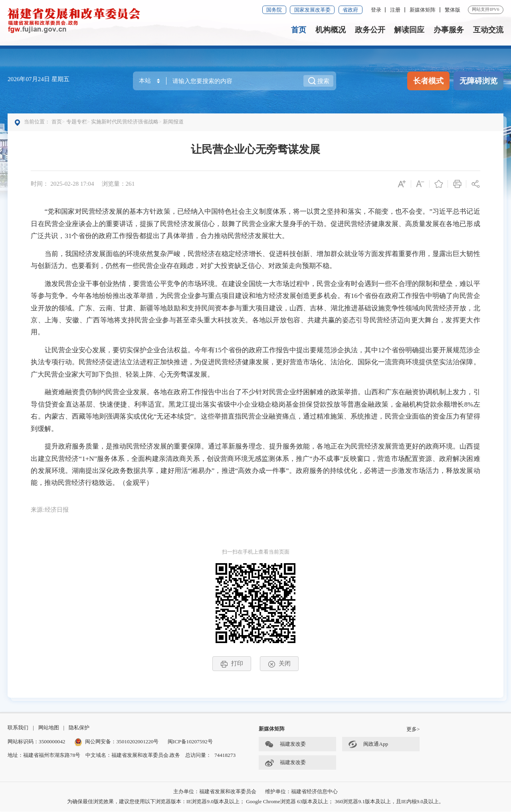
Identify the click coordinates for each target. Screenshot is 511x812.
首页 (299, 30)
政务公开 (370, 30)
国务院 (274, 10)
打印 (232, 664)
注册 (395, 10)
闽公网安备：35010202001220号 (117, 742)
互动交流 (488, 30)
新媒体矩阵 (423, 10)
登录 (376, 10)
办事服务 (449, 30)
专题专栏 (77, 122)
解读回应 (409, 30)
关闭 (279, 664)
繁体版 (453, 10)
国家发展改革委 (312, 10)
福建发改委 (285, 746)
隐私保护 (79, 729)
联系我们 (18, 729)
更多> (413, 730)
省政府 (350, 10)
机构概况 (331, 30)
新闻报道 (174, 122)
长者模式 (428, 81)
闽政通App (368, 746)
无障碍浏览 (478, 81)
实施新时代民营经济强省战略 (125, 122)
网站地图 (49, 729)
